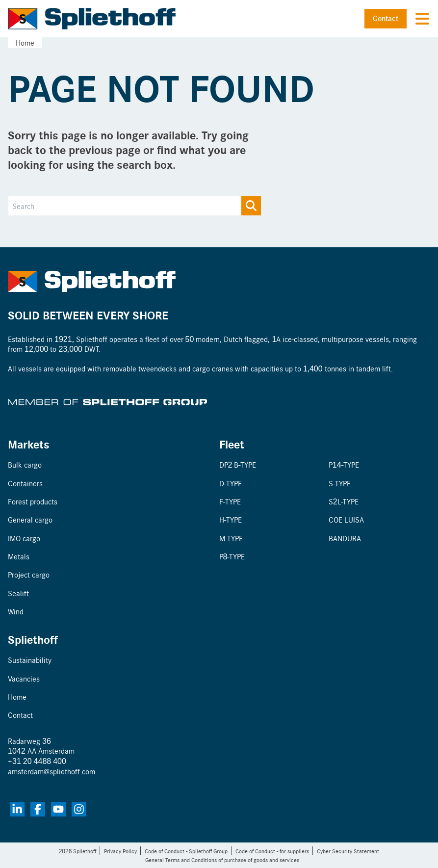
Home (25, 42)
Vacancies (24, 678)
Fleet (232, 444)
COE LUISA (346, 519)
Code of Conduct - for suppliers (272, 851)
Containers (25, 483)
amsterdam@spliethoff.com (52, 771)
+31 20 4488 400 (37, 761)
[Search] (135, 206)
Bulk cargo (25, 464)
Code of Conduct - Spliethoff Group (186, 851)
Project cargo (29, 574)
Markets (29, 444)
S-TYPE (340, 483)
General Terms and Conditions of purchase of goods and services (222, 860)
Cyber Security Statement (348, 851)
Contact (386, 18)
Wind (16, 611)
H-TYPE (231, 519)
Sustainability (30, 660)
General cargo (30, 519)
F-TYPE (230, 501)
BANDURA (345, 538)
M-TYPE (231, 538)
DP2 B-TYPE (238, 464)
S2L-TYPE (344, 501)
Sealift (18, 593)
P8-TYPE (232, 556)
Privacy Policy (120, 851)
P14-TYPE (344, 464)
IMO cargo (24, 538)
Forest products (33, 501)
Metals (19, 556)
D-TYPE (231, 483)
